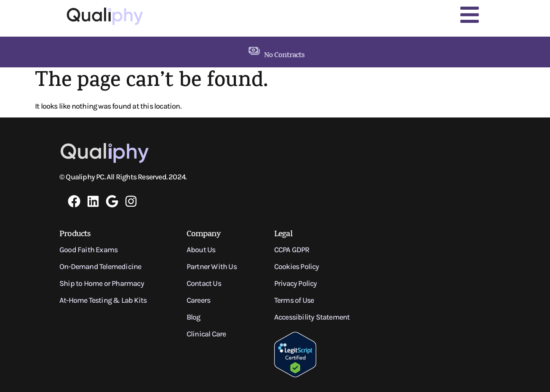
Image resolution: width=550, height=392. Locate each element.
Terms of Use (294, 300)
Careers (198, 300)
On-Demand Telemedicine (100, 267)
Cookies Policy (297, 267)
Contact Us (204, 283)
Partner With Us (212, 267)
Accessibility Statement (312, 317)
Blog (194, 317)
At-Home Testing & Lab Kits (103, 300)
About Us (201, 250)
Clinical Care (206, 334)
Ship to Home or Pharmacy (102, 283)
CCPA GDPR (292, 250)
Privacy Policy (296, 283)
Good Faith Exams (88, 250)
